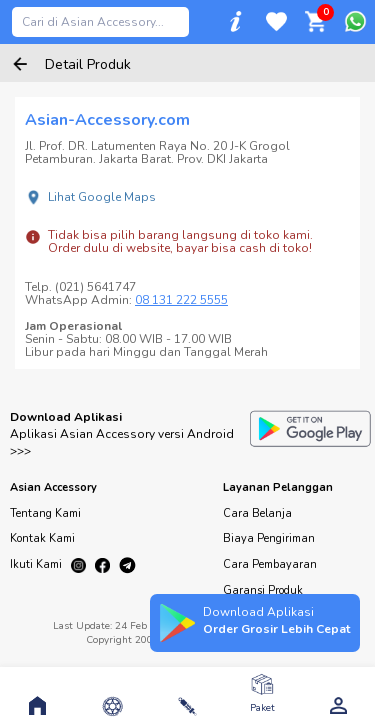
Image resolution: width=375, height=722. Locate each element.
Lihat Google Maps (102, 197)
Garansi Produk (263, 590)
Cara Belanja (257, 513)
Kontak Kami (42, 538)
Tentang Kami (45, 513)
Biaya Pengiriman (269, 538)
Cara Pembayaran (270, 564)
